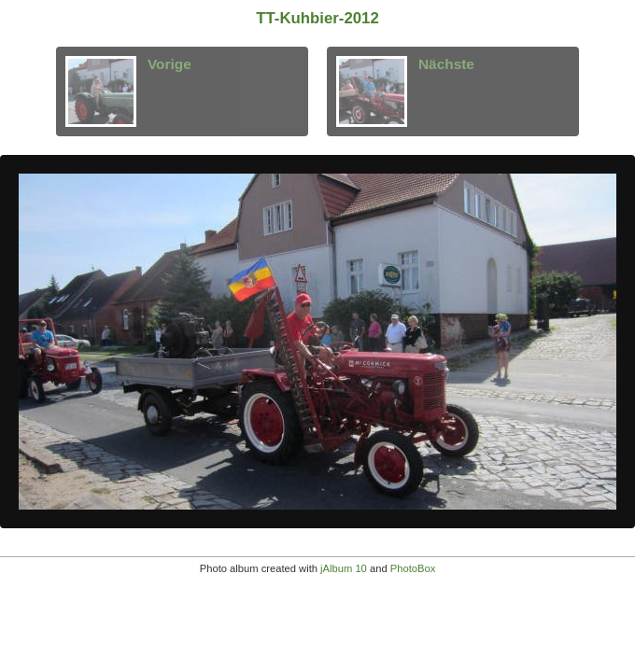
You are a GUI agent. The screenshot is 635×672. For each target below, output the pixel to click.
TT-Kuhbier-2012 (317, 18)
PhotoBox (413, 568)
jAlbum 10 (344, 568)
